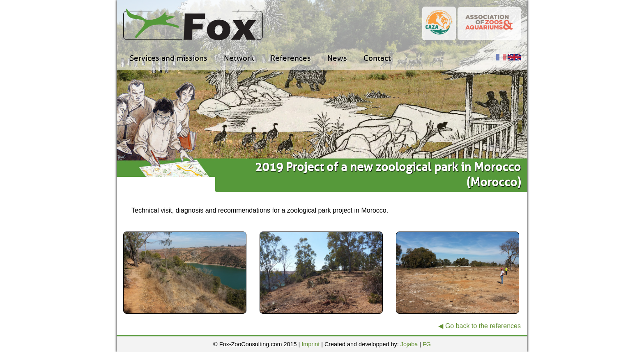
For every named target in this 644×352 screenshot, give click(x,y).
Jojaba (409, 344)
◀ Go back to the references (480, 326)
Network (239, 58)
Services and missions (169, 58)
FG (427, 344)
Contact (377, 58)
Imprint (310, 344)
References (291, 58)
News (337, 58)
